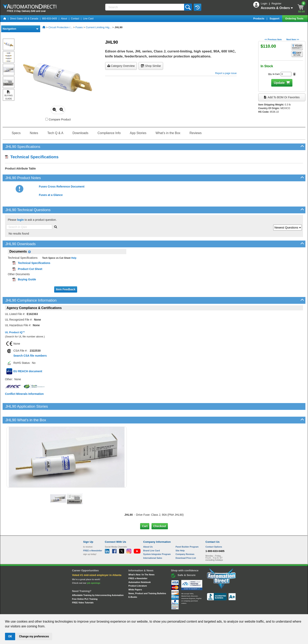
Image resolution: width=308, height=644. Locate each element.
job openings (94, 569)
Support (275, 19)
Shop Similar (151, 66)
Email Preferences (151, 610)
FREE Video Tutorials (83, 589)
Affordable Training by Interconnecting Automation (98, 582)
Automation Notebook (140, 569)
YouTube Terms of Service (206, 610)
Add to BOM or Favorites (282, 97)
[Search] (145, 7)
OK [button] (10, 636)
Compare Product (58, 119)
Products (259, 19)
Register (276, 4)
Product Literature (138, 572)
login (20, 220)
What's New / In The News (142, 561)
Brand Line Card (152, 537)
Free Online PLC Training (85, 585)
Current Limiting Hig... (99, 27)
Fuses (79, 27)
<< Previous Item (273, 39)
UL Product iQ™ (15, 332)
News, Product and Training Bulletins (147, 580)
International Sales (153, 544)
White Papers (135, 576)
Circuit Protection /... (60, 27)
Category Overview (121, 66)
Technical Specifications (32, 157)
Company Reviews (185, 541)
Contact (75, 19)
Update (279, 83)
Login (264, 4)
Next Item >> (293, 39)
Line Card (88, 19)
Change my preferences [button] (34, 636)
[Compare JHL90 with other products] (47, 119)
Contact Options (214, 533)
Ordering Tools (295, 19)
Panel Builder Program (187, 533)
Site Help (180, 537)
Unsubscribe (133, 610)
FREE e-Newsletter (138, 565)
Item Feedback (66, 289)
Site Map (92, 610)
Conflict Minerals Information (24, 394)
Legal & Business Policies (177, 610)
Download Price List (186, 544)
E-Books (133, 583)
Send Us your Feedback (111, 610)
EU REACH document (28, 371)
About (64, 19)
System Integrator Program (157, 541)
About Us (148, 533)
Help (73, 258)
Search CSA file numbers (30, 356)
